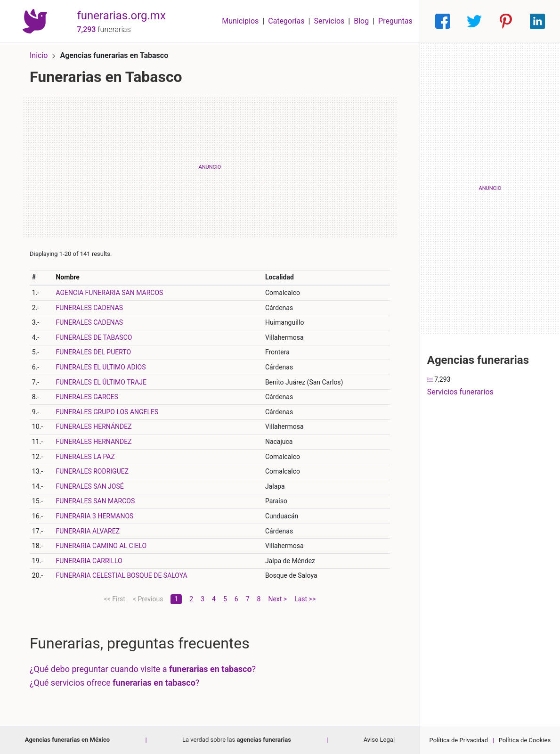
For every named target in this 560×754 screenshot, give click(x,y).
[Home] (35, 20)
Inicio (39, 55)
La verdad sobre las (237, 740)
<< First (115, 599)
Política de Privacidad (459, 740)
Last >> (305, 599)
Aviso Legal (379, 740)
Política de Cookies (525, 740)
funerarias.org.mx (121, 16)
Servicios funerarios (460, 392)
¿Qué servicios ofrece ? (114, 683)
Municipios (240, 21)
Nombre (67, 277)
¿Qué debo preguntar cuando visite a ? (143, 669)
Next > (277, 599)
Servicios (329, 21)
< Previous (148, 599)
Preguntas (395, 21)
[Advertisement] (210, 167)
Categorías (286, 21)
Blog (361, 21)
